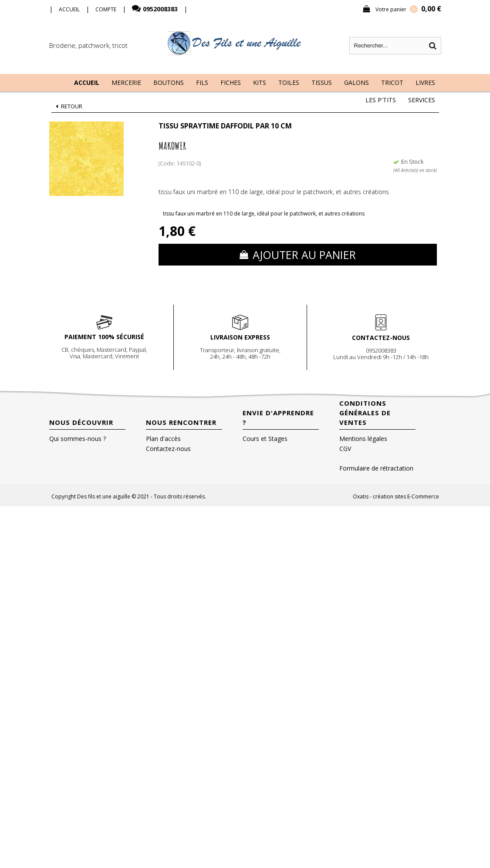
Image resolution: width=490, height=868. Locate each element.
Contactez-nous (168, 449)
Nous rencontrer (181, 422)
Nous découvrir (81, 422)
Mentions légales (363, 439)
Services (422, 100)
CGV (345, 449)
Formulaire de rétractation (376, 468)
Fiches (231, 82)
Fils (202, 82)
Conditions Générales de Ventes (365, 413)
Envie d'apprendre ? (278, 417)
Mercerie (126, 82)
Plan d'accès (163, 439)
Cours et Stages (265, 439)
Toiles (289, 82)
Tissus (322, 82)
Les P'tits (381, 100)
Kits (260, 82)
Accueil (87, 82)
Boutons (169, 82)
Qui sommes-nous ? (78, 439)
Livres (425, 82)
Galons (357, 82)
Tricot (392, 82)
